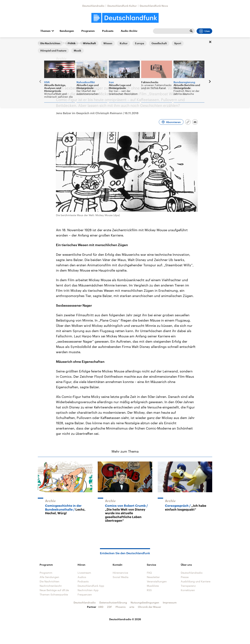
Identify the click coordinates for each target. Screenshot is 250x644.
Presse (185, 577)
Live (204, 31)
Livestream (84, 573)
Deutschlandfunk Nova (154, 6)
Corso (56, 43)
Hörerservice (120, 573)
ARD (101, 607)
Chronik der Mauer (150, 607)
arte (132, 607)
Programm (88, 31)
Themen (45, 31)
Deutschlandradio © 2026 (125, 619)
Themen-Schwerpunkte (54, 594)
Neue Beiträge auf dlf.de (54, 590)
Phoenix (121, 607)
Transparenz (188, 586)
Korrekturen (188, 590)
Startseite (44, 43)
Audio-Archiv (129, 31)
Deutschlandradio (93, 6)
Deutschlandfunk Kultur (122, 6)
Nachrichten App (88, 590)
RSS (149, 590)
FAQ (149, 573)
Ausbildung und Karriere (196, 581)
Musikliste (153, 586)
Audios (82, 577)
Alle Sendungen (49, 577)
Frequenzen (85, 594)
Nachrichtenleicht (51, 586)
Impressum (170, 602)
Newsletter (153, 577)
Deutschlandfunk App (91, 586)
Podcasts (108, 31)
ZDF (109, 607)
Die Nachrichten (50, 581)
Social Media (121, 577)
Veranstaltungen (157, 581)
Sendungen (67, 31)
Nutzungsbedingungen (145, 602)
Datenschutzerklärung (113, 602)
